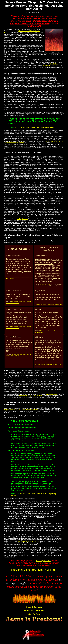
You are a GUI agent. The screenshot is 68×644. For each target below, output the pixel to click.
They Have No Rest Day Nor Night (34, 570)
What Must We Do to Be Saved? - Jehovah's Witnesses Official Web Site (19, 302)
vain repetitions (43, 560)
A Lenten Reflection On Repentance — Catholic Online (35, 127)
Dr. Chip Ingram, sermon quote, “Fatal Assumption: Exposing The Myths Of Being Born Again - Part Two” (49, 364)
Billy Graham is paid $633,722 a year (28, 541)
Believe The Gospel (34, 614)
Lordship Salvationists (52, 394)
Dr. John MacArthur (45, 284)
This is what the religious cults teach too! (31, 396)
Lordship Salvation (22, 219)
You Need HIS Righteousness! (34, 611)
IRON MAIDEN (47, 66)
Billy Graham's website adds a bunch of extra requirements (21, 410)
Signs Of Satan (54, 64)
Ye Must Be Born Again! (34, 607)
